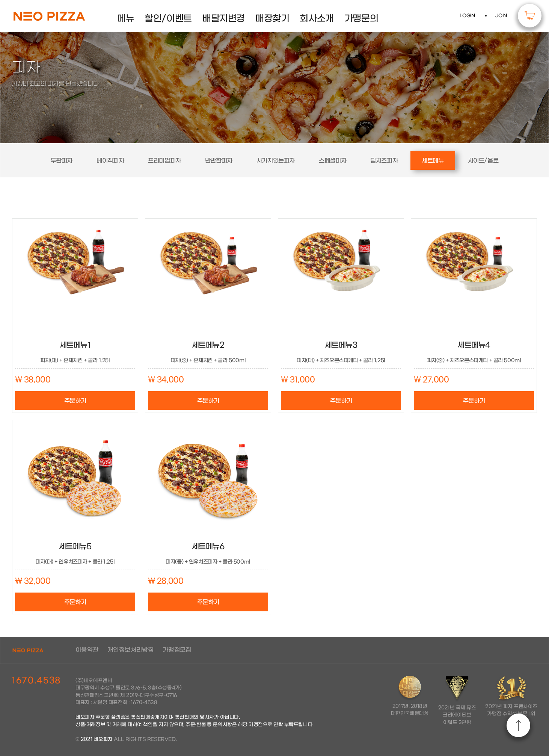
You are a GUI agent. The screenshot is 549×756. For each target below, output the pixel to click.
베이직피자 (110, 161)
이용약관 (87, 650)
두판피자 (62, 161)
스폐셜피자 (333, 161)
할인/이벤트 (168, 19)
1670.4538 (36, 680)
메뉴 (126, 19)
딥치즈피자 (384, 161)
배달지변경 (224, 19)
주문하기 (75, 401)
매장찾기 (272, 19)
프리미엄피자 (164, 161)
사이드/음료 (483, 161)
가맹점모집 (177, 650)
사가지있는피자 (276, 161)
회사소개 (317, 19)
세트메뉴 (433, 161)
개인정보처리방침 (130, 650)
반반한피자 (219, 161)
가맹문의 (361, 19)
